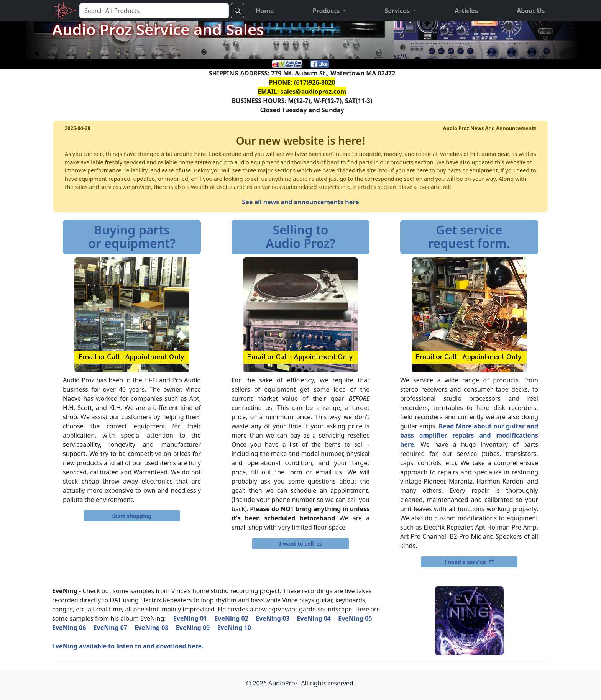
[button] (329, 11)
